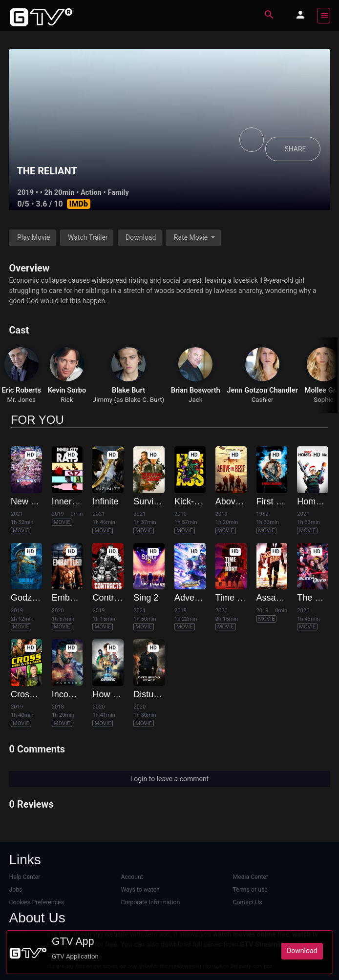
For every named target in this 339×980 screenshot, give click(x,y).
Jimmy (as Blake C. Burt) (128, 400)
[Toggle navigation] (323, 16)
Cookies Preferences (36, 902)
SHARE (295, 149)
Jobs (15, 890)
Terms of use (250, 890)
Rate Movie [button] (192, 237)
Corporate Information (150, 902)
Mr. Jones (21, 400)
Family (118, 192)
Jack (195, 400)
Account (132, 877)
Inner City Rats (81, 501)
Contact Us (248, 902)
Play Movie (34, 237)
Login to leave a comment (170, 779)
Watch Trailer (88, 237)
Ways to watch (140, 890)
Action (91, 192)
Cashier (263, 400)
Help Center (24, 877)
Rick (67, 400)
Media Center (251, 877)
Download (141, 237)
